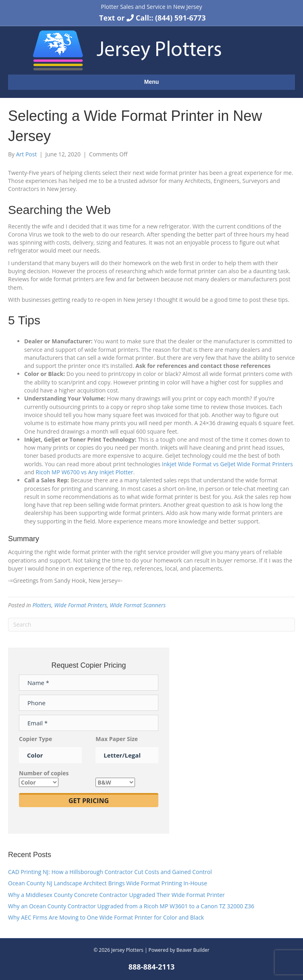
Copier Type (50, 747)
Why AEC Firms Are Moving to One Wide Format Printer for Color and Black (106, 917)
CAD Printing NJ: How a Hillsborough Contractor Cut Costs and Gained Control (110, 872)
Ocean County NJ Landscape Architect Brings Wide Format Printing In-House (108, 883)
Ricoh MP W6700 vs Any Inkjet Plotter (85, 472)
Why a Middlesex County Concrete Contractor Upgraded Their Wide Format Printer (116, 895)
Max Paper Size (127, 747)
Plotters (42, 605)
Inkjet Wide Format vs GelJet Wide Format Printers (227, 464)
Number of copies (44, 778)
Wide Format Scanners (138, 605)
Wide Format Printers (81, 605)
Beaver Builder (193, 950)
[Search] (151, 625)
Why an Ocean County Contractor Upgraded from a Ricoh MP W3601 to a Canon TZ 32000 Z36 (131, 906)
